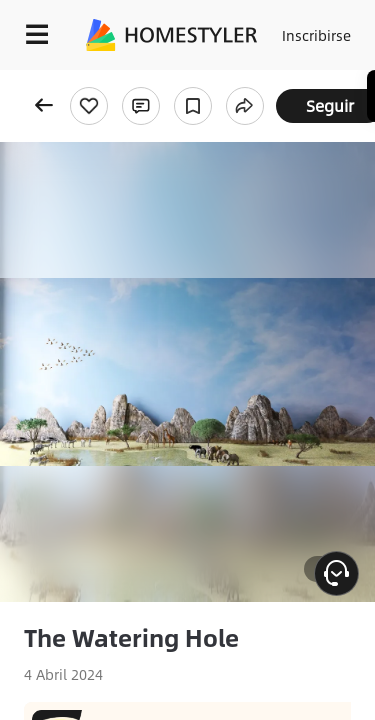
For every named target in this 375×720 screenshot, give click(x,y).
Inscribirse (316, 35)
